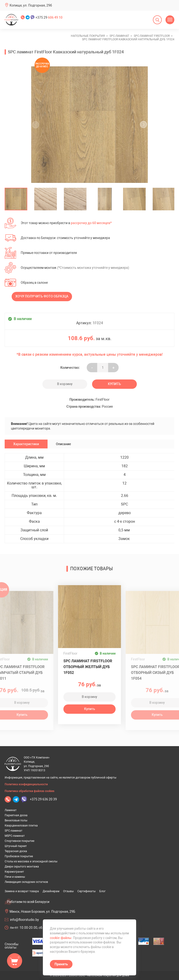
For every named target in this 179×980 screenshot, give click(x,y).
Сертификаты (86, 891)
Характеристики (26, 444)
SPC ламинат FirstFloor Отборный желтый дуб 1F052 (88, 667)
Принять (61, 964)
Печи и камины (15, 877)
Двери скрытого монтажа (22, 867)
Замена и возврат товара (22, 891)
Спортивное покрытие (19, 841)
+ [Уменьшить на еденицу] (113, 368)
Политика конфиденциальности (26, 784)
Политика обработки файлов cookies (29, 791)
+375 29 (49, 17)
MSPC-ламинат (15, 836)
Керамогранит (14, 872)
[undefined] (37, 125)
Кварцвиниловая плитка (21, 826)
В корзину (65, 384)
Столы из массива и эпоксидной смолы (31, 861)
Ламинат (11, 810)
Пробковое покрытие (19, 856)
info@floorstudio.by (24, 920)
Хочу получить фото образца (42, 296)
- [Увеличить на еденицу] (92, 368)
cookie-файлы (61, 938)
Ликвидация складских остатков (26, 882)
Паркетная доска (16, 815)
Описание (64, 444)
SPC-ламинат (14, 831)
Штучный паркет (16, 846)
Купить (114, 384)
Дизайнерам (51, 891)
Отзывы (68, 891)
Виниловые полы (16, 820)
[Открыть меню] (170, 20)
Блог (102, 891)
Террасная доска (16, 851)
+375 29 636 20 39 (43, 799)
